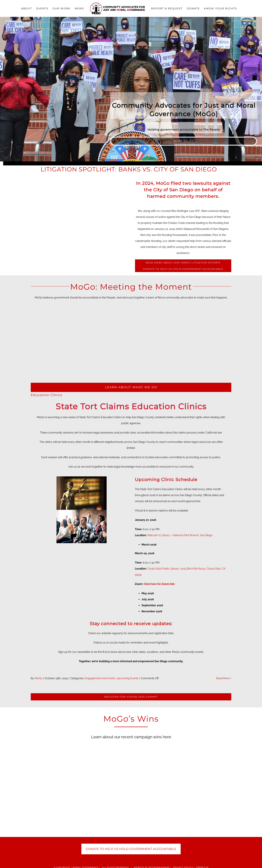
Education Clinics (47, 395)
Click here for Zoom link (159, 584)
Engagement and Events (100, 678)
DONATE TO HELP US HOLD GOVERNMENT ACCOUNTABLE (131, 849)
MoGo (39, 678)
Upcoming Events (127, 678)
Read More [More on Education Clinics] (223, 678)
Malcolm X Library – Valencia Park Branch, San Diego (180, 535)
